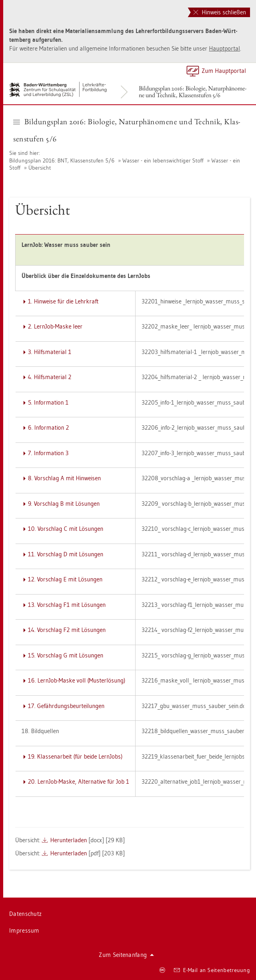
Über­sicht (40, 168)
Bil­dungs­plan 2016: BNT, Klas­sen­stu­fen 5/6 (62, 160)
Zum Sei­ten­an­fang (126, 955)
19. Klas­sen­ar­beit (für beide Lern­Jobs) (75, 756)
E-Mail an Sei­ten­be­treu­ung (212, 970)
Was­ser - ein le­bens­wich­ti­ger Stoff (163, 160)
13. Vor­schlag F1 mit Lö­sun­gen (67, 605)
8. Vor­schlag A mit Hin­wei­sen (64, 478)
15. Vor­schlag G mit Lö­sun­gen (66, 655)
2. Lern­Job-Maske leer (55, 326)
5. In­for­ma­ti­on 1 (48, 402)
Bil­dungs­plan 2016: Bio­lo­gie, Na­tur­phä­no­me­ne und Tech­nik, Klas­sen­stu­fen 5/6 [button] (127, 130)
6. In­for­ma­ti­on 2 (48, 427)
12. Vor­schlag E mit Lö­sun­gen (65, 579)
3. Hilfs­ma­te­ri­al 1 (50, 352)
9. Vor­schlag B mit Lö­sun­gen (64, 504)
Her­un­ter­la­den (69, 840)
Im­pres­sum (24, 930)
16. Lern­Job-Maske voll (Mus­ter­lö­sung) (77, 680)
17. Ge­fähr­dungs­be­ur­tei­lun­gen (66, 706)
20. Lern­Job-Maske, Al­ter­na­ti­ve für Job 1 (79, 781)
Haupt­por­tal (224, 48)
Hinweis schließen (220, 12)
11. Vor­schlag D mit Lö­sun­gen (66, 554)
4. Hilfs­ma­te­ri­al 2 (50, 377)
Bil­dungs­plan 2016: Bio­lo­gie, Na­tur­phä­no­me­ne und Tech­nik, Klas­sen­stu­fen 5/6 (193, 92)
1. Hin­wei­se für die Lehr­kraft (63, 301)
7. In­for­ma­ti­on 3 (48, 453)
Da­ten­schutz (25, 914)
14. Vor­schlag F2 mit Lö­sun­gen (67, 630)
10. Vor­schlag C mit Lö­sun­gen (66, 529)
